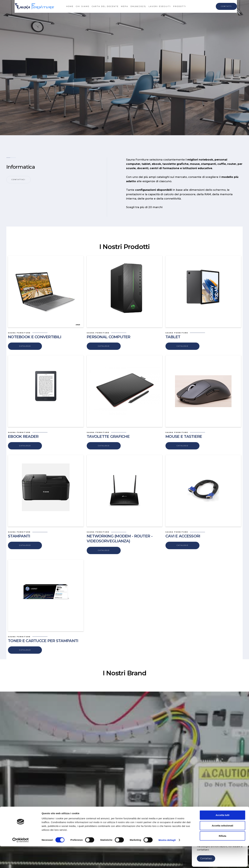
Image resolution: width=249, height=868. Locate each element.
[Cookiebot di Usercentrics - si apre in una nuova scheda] (21, 862)
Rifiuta (223, 858)
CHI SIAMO (83, 6)
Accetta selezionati (222, 847)
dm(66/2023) (138, 6)
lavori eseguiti (160, 6)
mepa (125, 6)
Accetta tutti (223, 837)
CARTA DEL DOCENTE (105, 6)
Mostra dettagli (167, 862)
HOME (70, 6)
